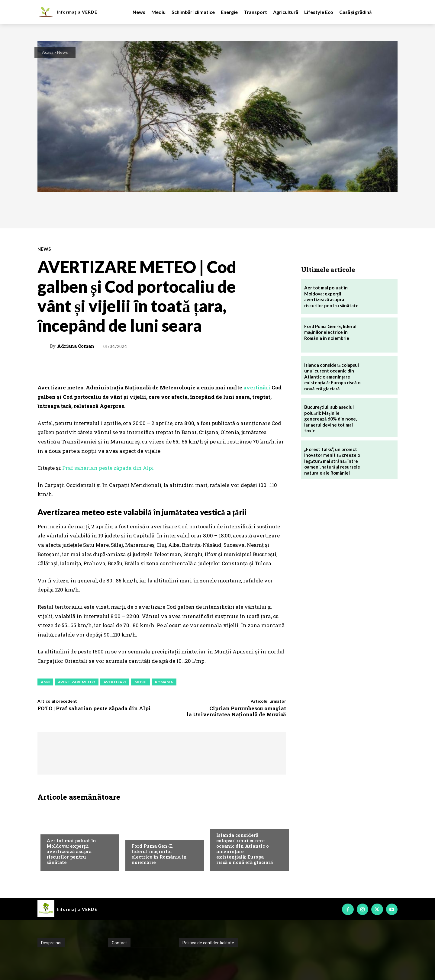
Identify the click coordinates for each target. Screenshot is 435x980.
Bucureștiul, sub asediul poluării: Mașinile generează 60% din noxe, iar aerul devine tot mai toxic (331, 419)
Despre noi (51, 943)
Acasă (48, 52)
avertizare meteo (77, 682)
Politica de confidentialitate (208, 943)
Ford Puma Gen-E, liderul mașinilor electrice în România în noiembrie (159, 854)
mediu (140, 682)
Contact (119, 943)
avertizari (115, 682)
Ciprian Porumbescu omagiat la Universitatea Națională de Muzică (236, 711)
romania (164, 682)
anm (45, 682)
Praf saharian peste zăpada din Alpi (108, 468)
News (63, 52)
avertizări (257, 387)
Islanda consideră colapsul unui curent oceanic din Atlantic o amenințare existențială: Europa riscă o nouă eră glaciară (245, 849)
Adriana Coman (76, 346)
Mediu (53, 828)
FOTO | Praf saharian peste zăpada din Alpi (94, 708)
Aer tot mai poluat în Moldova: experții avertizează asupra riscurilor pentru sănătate (71, 851)
